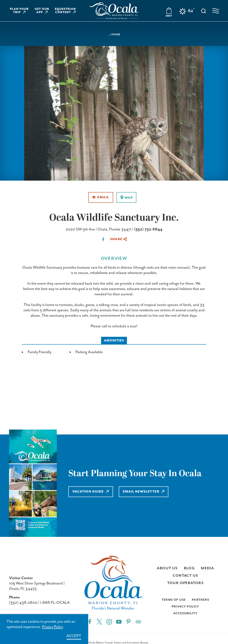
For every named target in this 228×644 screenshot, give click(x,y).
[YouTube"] (119, 622)
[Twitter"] (99, 622)
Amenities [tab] (114, 341)
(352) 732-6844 (148, 229)
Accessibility (185, 613)
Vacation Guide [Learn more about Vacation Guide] (91, 492)
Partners (201, 600)
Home (115, 35)
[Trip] (138, 622)
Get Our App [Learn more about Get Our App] (42, 11)
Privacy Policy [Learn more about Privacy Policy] (53, 627)
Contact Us (185, 576)
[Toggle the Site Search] (203, 11)
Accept (74, 636)
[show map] (126, 197)
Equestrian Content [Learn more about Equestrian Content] (65, 11)
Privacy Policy (185, 607)
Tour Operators (186, 583)
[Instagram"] (109, 622)
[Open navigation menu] (216, 11)
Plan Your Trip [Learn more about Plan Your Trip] (19, 11)
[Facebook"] (90, 622)
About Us (167, 568)
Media (207, 568)
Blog (189, 568)
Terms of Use (174, 600)
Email (101, 197)
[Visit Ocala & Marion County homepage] (114, 11)
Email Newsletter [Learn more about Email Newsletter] (144, 492)
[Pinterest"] (128, 622)
